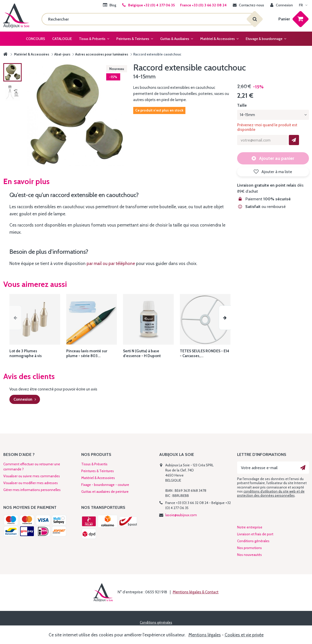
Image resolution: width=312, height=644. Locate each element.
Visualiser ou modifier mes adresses (31, 483)
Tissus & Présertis (94, 464)
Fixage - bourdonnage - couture (105, 485)
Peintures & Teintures (98, 471)
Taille (242, 105)
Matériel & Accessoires (98, 478)
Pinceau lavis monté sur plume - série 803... (87, 353)
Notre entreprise (250, 527)
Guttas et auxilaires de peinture (105, 492)
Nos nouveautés (249, 555)
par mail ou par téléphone (111, 263)
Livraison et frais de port (255, 534)
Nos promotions (249, 548)
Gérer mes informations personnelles (32, 490)
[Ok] (303, 468)
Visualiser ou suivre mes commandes (32, 476)
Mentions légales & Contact (196, 592)
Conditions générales (253, 541)
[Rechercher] (148, 19)
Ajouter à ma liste (276, 172)
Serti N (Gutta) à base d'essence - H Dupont (142, 353)
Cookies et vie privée (244, 635)
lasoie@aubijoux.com (181, 515)
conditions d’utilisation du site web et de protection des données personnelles (271, 493)
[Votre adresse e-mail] (273, 468)
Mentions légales (205, 635)
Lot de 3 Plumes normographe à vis (26, 353)
